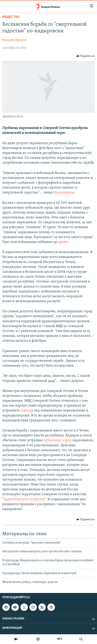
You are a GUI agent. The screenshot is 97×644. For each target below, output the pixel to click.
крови (63, 242)
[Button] (86, 56)
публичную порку (58, 440)
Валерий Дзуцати (14, 40)
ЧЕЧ (59, 639)
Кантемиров (64, 193)
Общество (11, 17)
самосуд (27, 411)
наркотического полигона (24, 499)
